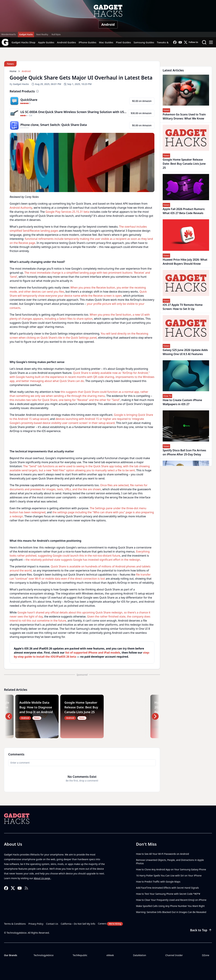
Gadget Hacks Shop (23, 42)
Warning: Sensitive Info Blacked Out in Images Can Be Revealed (171, 912)
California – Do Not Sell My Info (78, 924)
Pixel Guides (123, 42)
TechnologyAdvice (44, 955)
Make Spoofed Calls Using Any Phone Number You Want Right (170, 906)
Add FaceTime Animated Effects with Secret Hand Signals (167, 888)
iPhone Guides (87, 42)
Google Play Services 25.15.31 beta (67, 212)
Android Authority (21, 208)
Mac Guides (106, 42)
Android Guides (66, 42)
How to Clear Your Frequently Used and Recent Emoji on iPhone (171, 900)
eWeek (110, 955)
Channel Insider (174, 955)
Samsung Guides (144, 42)
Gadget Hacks (26, 34)
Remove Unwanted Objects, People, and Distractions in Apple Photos (170, 862)
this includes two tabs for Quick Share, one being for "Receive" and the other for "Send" (65, 400)
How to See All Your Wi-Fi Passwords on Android (163, 854)
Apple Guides (46, 42)
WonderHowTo (9, 34)
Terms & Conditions (15, 924)
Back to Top (201, 930)
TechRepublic (80, 955)
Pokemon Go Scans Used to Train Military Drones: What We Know (184, 116)
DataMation (139, 955)
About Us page (42, 878)
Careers (110, 924)
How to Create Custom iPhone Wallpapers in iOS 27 (182, 402)
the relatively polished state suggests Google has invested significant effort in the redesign (83, 560)
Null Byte (56, 34)
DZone (206, 955)
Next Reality (42, 34)
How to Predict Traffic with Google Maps (158, 882)
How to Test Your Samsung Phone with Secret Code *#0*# (168, 894)
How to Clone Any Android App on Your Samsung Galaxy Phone (171, 869)
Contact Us (52, 924)
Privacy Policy (36, 924)
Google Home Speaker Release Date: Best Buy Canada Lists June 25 (184, 164)
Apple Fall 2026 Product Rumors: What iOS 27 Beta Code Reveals (184, 211)
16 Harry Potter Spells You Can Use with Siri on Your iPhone (169, 876)
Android (108, 24)
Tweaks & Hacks (167, 42)
